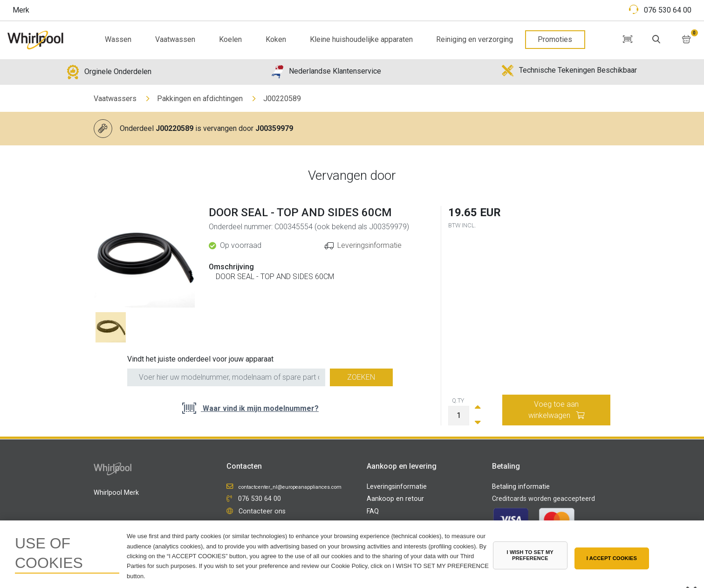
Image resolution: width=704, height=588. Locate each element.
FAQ (373, 511)
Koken (276, 39)
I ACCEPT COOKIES (612, 558)
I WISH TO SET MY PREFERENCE (530, 555)
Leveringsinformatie (369, 245)
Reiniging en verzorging (475, 39)
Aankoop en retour (395, 499)
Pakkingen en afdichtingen (200, 99)
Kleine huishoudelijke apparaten (361, 39)
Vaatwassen (175, 39)
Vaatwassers (115, 99)
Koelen (230, 39)
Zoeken (361, 377)
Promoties (555, 39)
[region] (352, 554)
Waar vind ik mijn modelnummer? (260, 408)
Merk (21, 10)
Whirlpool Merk (116, 493)
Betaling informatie (521, 487)
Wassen (118, 39)
